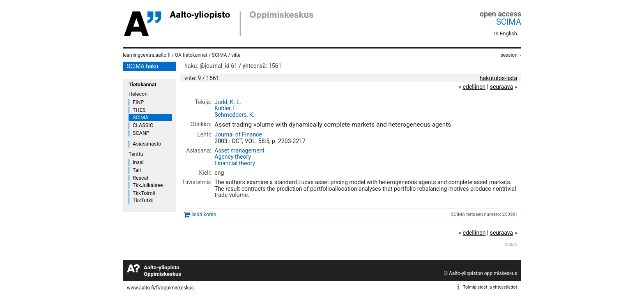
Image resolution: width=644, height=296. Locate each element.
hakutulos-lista (498, 78)
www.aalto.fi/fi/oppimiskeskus (160, 288)
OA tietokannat (191, 55)
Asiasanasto (147, 144)
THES (139, 110)
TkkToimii (144, 193)
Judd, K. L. (228, 102)
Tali (137, 170)
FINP (138, 102)
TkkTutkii (143, 200)
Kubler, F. (226, 108)
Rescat (141, 178)
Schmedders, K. (234, 115)
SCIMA (509, 22)
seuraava (501, 87)
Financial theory (235, 163)
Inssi (138, 162)
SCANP (141, 133)
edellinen (474, 87)
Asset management (239, 150)
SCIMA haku (143, 66)
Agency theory (233, 157)
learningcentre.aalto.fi (147, 55)
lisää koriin (204, 214)
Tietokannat (143, 84)
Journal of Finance (238, 134)
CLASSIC (143, 125)
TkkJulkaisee (148, 185)
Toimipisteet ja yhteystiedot (490, 287)
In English (506, 34)
